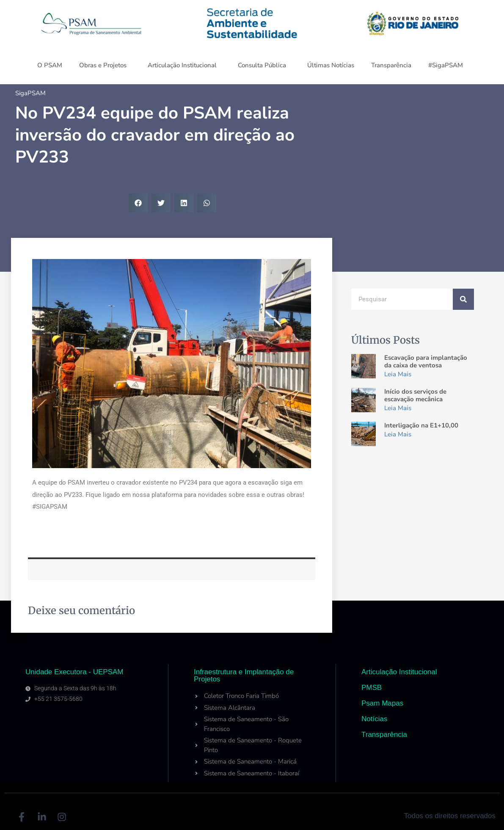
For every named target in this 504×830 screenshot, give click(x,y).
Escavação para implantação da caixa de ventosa (426, 361)
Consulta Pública (264, 65)
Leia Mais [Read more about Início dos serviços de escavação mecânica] (398, 408)
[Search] (463, 299)
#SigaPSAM (448, 65)
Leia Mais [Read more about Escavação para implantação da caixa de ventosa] (398, 374)
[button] (138, 203)
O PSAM (50, 65)
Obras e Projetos (105, 65)
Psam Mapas (382, 703)
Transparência (391, 65)
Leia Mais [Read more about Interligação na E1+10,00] (398, 434)
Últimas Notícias (331, 65)
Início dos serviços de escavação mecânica (415, 395)
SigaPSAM (30, 93)
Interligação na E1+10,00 (421, 425)
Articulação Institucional (184, 65)
